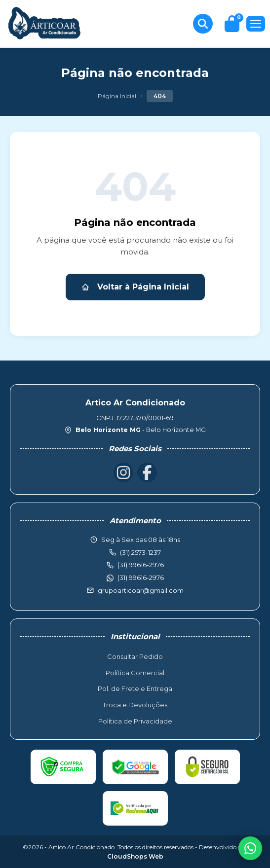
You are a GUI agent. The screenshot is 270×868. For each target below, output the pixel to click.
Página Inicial (117, 96)
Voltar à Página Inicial (135, 287)
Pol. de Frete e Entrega (135, 688)
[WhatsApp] (250, 848)
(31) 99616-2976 (141, 578)
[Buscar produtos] (203, 24)
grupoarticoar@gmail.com (141, 590)
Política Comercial (135, 673)
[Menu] (256, 24)
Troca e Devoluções (135, 705)
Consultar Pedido (135, 656)
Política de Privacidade (135, 721)
